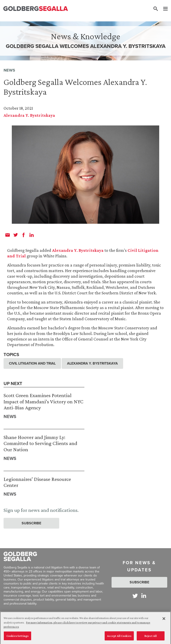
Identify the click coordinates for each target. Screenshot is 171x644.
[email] (8, 235)
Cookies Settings (17, 637)
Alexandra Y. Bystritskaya (29, 115)
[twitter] (16, 235)
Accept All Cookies (119, 637)
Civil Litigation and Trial (32, 363)
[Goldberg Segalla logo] (36, 9)
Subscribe (31, 523)
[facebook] (24, 235)
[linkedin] (32, 235)
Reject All (151, 637)
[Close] (164, 620)
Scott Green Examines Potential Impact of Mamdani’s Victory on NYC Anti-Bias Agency (43, 401)
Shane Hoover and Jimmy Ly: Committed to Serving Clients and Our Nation (40, 443)
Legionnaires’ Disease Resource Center (37, 482)
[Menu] (163, 9)
